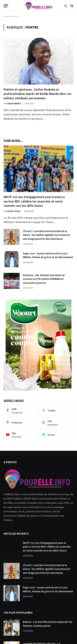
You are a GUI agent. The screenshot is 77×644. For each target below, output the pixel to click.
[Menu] (6, 6)
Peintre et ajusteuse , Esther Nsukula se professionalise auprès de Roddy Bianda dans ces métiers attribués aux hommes (38, 94)
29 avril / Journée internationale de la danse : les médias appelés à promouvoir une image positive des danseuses (47, 235)
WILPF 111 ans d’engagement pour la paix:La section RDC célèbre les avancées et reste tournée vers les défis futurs (34, 201)
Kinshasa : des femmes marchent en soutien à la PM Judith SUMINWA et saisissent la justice (44, 279)
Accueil (7, 16)
